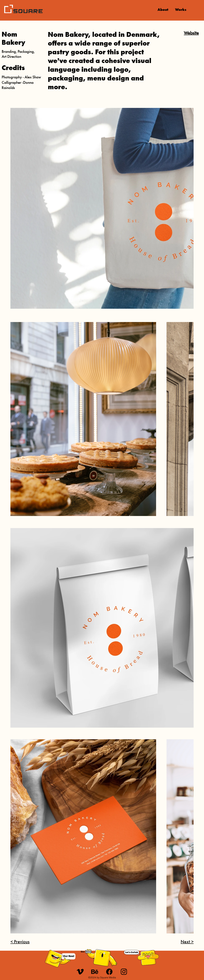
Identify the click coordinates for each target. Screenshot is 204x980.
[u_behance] (95, 972)
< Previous (20, 942)
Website (191, 33)
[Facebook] (109, 972)
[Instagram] (124, 972)
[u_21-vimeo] (80, 972)
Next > (187, 942)
